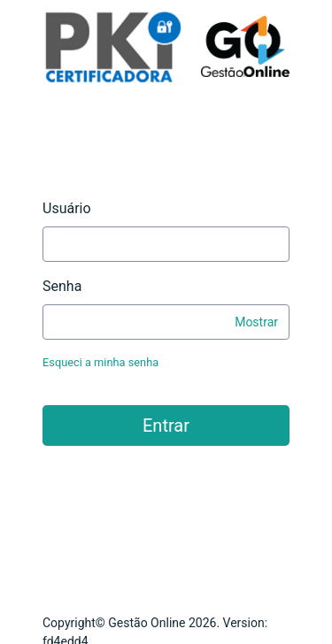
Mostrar (256, 322)
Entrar (166, 425)
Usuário (67, 208)
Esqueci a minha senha (100, 362)
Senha (62, 286)
